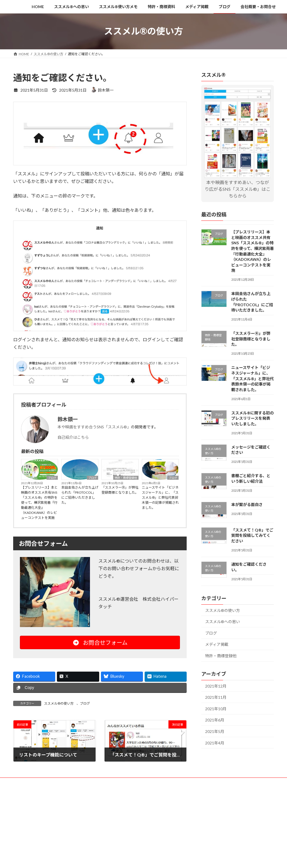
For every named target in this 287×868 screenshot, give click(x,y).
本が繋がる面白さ (247, 504)
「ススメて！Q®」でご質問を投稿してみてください (252, 535)
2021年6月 (215, 720)
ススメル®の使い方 (59, 703)
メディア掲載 (217, 644)
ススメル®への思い (223, 622)
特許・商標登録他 (126, 478)
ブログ (52, 478)
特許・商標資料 (136, 783)
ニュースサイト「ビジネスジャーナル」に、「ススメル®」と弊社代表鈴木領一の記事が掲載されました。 (160, 497)
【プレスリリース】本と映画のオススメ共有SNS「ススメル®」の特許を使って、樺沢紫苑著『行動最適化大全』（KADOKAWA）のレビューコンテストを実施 (39, 503)
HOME (24, 783)
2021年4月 (215, 743)
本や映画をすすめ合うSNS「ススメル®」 (94, 427)
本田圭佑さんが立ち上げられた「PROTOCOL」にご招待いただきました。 (80, 495)
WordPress (113, 805)
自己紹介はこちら (73, 437)
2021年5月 (215, 731)
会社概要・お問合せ (226, 783)
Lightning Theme (142, 805)
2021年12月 (216, 686)
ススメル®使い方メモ (97, 783)
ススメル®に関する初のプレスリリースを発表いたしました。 (253, 418)
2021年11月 (216, 697)
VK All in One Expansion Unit (180, 805)
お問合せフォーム (100, 642)
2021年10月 (216, 708)
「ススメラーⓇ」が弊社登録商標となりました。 (120, 490)
